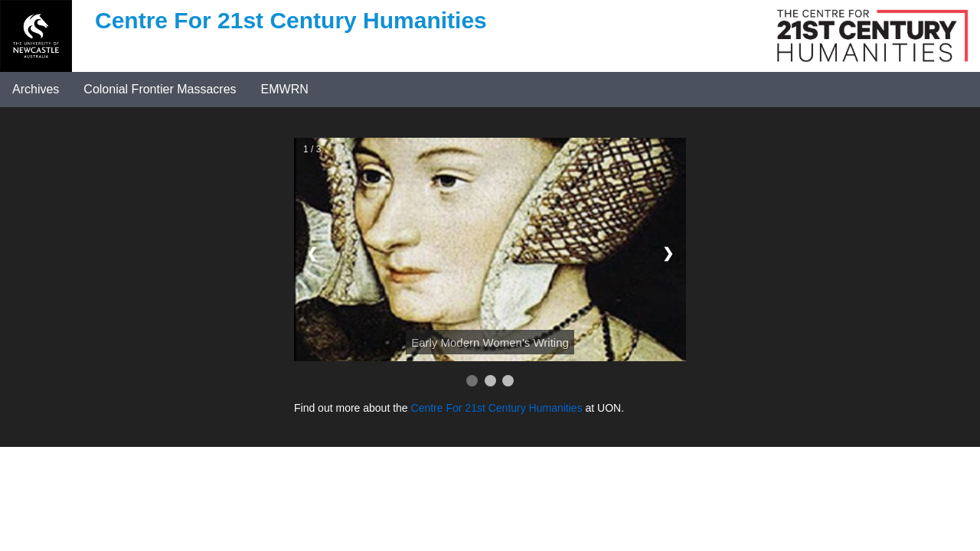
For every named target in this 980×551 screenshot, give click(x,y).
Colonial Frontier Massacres (160, 89)
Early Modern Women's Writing (490, 342)
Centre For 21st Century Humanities (497, 408)
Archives (36, 89)
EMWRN (285, 89)
